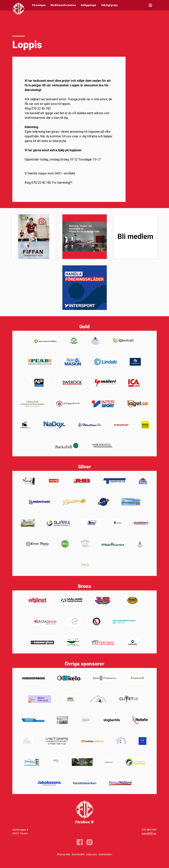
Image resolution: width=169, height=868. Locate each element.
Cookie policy (92, 854)
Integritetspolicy (105, 854)
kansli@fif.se (149, 833)
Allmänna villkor (64, 854)
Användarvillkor (78, 854)
